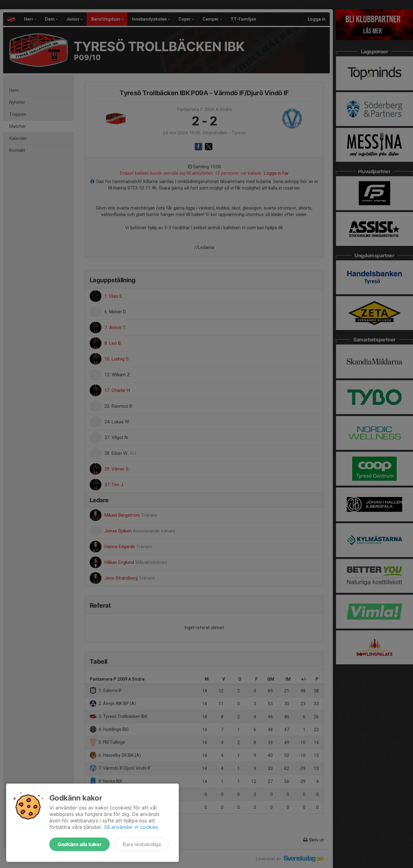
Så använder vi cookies (131, 827)
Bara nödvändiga (142, 844)
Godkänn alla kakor (80, 844)
